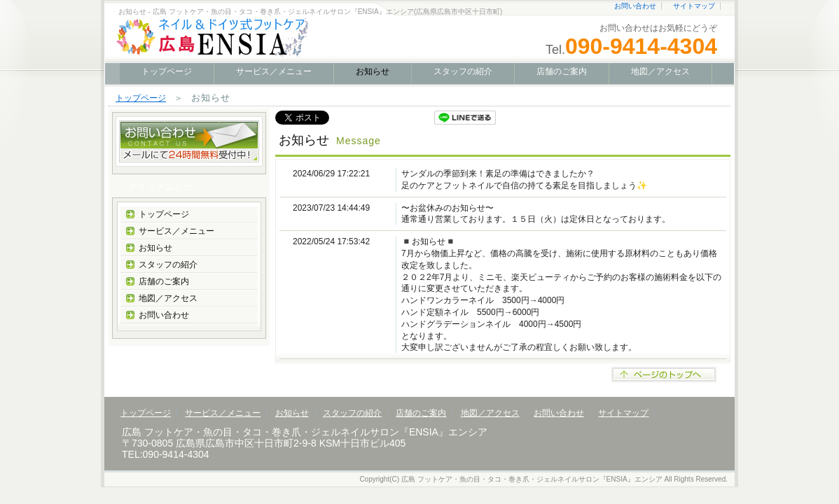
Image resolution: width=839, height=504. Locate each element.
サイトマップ (694, 6)
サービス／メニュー (274, 71)
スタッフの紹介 (463, 71)
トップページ (167, 71)
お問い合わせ (635, 6)
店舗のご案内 (562, 71)
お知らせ (155, 248)
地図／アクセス (660, 71)
